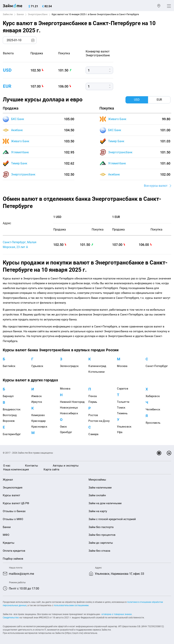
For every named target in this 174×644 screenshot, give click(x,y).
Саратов (123, 389)
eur (7, 86)
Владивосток (12, 409)
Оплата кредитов (14, 551)
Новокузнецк (69, 408)
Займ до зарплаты (101, 543)
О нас (7, 466)
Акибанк (17, 130)
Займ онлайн (97, 495)
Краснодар (39, 421)
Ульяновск (124, 427)
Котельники (97, 372)
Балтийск (9, 366)
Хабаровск (153, 396)
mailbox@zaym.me (21, 574)
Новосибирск (69, 413)
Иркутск (37, 402)
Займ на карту (98, 511)
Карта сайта (51, 469)
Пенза (93, 396)
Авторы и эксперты (66, 466)
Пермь (93, 402)
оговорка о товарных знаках (117, 614)
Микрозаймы (97, 480)
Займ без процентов (102, 535)
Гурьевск (37, 366)
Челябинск (153, 409)
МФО (6, 535)
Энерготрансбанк (38, 14)
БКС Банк (18, 119)
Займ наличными (100, 488)
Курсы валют (11, 495)
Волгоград (10, 415)
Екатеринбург (12, 434)
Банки (20, 14)
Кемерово (38, 415)
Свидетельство (11, 618)
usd (7, 70)
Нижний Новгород (72, 402)
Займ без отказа (99, 551)
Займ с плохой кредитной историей (112, 519)
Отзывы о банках (14, 511)
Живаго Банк (20, 141)
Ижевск (37, 396)
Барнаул (8, 396)
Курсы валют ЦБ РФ (16, 503)
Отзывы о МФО (13, 519)
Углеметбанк (20, 152)
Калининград (97, 366)
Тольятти (123, 402)
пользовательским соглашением (71, 605)
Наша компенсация (16, 469)
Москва (122, 366)
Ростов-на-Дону (99, 421)
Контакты (32, 466)
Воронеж (9, 421)
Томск (121, 408)
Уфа (120, 432)
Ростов (93, 415)
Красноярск (39, 427)
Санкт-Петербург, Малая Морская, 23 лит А (20, 245)
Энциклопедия (13, 488)
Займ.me (8, 14)
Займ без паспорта (101, 527)
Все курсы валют (156, 186)
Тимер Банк (19, 163)
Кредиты (9, 543)
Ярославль (153, 423)
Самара (93, 434)
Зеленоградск (69, 366)
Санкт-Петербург (157, 366)
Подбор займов (13, 559)
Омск (63, 427)
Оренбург (66, 432)
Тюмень (122, 413)
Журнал (8, 480)
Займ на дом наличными (105, 503)
